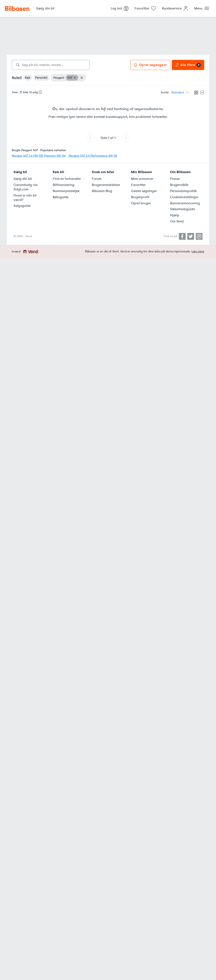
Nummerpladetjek (66, 191)
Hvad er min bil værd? (25, 198)
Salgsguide (22, 206)
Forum (97, 179)
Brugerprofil (140, 197)
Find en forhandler (67, 179)
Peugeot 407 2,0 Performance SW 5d (93, 156)
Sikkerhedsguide (182, 209)
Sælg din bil (23, 179)
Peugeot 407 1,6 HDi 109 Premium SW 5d (39, 156)
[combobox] (51, 65)
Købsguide (61, 197)
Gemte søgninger (144, 191)
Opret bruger (141, 203)
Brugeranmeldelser (106, 185)
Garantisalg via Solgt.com (26, 187)
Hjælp (175, 215)
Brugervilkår (179, 185)
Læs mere (198, 251)
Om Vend (177, 221)
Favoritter (138, 185)
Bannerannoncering (185, 203)
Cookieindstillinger (184, 197)
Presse (175, 179)
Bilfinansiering (64, 185)
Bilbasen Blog (102, 191)
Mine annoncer (142, 179)
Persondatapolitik (183, 191)
